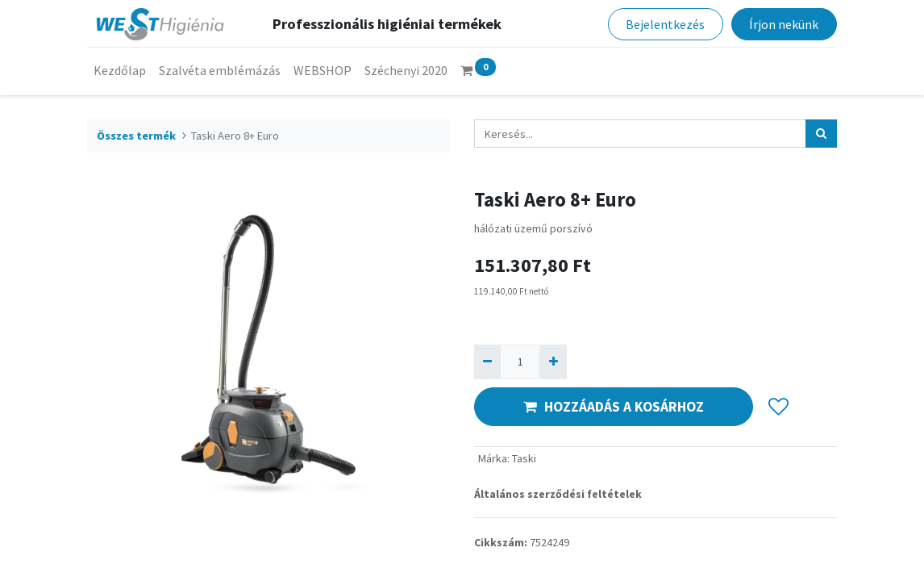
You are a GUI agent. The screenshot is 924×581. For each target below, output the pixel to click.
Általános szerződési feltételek (558, 494)
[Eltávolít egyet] (487, 362)
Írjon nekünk (784, 24)
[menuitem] (120, 70)
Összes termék (136, 136)
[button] (778, 407)
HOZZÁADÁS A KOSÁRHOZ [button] (614, 407)
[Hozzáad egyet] (553, 362)
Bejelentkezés (665, 24)
